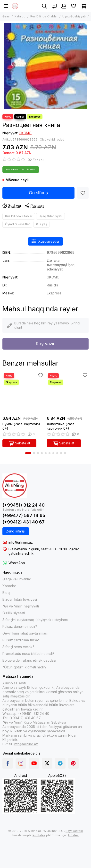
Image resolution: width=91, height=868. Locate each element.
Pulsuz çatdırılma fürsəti (21, 640)
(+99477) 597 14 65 (24, 515)
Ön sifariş (38, 193)
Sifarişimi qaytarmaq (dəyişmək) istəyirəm (35, 620)
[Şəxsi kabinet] (64, 6)
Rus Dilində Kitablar (44, 16)
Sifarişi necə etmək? (18, 647)
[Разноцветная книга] (45, 66)
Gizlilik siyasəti (14, 613)
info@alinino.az (21, 542)
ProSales (39, 835)
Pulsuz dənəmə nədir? (20, 626)
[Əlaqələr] (54, 6)
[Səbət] (84, 6)
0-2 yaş (41, 224)
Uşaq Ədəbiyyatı (74, 16)
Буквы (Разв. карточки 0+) (21, 426)
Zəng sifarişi (16, 531)
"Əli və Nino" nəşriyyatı (21, 606)
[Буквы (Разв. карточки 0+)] (23, 393)
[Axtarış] (44, 6)
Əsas (6, 16)
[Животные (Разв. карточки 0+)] (68, 393)
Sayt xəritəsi (74, 831)
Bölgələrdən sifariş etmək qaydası (29, 660)
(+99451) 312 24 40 (24, 505)
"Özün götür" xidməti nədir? (25, 667)
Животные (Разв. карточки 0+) (61, 426)
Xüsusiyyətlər (46, 241)
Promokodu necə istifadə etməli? (28, 654)
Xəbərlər (9, 586)
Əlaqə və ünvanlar (17, 579)
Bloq (6, 593)
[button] (28, 453)
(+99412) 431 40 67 (24, 522)
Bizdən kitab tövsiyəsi (20, 599)
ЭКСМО (25, 133)
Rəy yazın (46, 344)
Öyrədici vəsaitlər (17, 224)
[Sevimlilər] (74, 6)
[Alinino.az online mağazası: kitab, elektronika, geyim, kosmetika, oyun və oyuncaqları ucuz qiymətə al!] (15, 6)
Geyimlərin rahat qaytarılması (25, 633)
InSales (73, 835)
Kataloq (20, 16)
